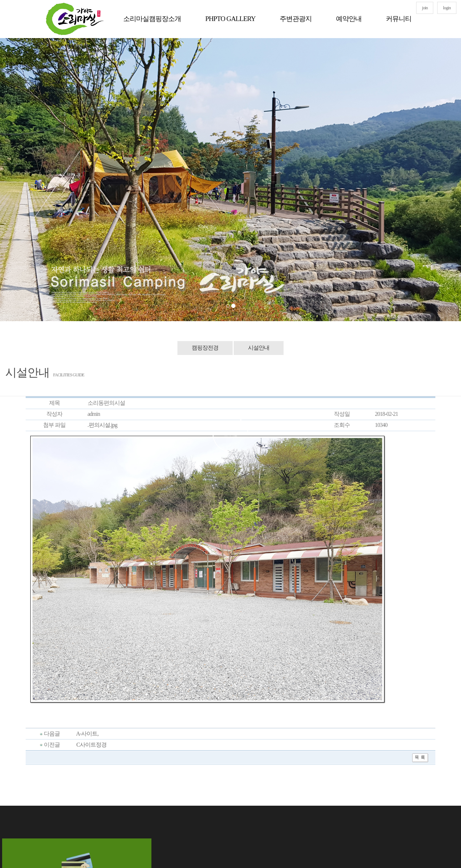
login (447, 8)
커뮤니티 (399, 19)
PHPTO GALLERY (230, 19)
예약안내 (349, 19)
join (425, 8)
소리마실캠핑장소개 (152, 19)
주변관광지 (296, 19)
